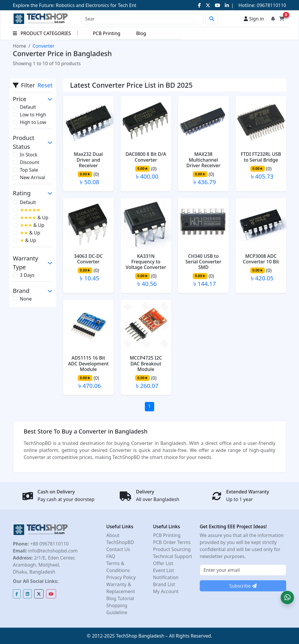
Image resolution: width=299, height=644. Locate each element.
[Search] (142, 19)
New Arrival (32, 177)
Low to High (33, 115)
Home (20, 46)
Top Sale (29, 170)
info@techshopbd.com (52, 551)
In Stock (29, 155)
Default (28, 107)
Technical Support (173, 556)
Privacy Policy (121, 577)
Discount (29, 162)
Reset (45, 85)
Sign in (254, 19)
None (26, 299)
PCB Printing (107, 33)
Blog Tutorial (120, 598)
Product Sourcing (172, 549)
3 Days (27, 275)
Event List (164, 570)
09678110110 (271, 5)
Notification (166, 577)
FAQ (111, 556)
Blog (141, 33)
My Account (166, 591)
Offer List (163, 563)
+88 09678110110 (49, 544)
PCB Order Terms (172, 542)
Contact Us (118, 549)
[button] (287, 598)
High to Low (33, 122)
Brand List (164, 584)
